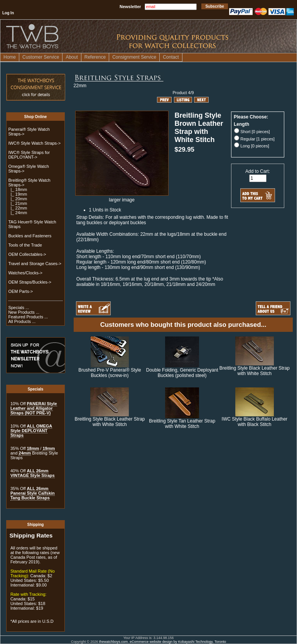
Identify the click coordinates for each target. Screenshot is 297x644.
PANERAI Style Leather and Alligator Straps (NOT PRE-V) (34, 408)
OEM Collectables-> (27, 254)
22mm (80, 86)
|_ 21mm (18, 203)
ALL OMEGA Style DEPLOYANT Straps (31, 431)
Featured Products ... (28, 317)
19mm (49, 448)
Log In (8, 13)
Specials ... (19, 308)
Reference (95, 57)
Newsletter (130, 7)
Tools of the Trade (25, 245)
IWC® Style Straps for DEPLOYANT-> (29, 155)
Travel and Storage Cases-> (35, 264)
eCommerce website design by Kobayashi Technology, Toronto (178, 642)
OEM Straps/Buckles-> (30, 282)
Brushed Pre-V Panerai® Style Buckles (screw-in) (110, 373)
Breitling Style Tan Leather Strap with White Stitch (182, 424)
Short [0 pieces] (255, 132)
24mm (25, 453)
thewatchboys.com (114, 642)
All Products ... (22, 321)
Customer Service (41, 57)
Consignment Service (134, 57)
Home (10, 57)
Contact (171, 57)
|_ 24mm (18, 213)
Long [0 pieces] (255, 146)
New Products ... (24, 312)
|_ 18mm (18, 189)
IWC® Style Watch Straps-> (34, 143)
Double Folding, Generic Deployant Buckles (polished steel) (182, 373)
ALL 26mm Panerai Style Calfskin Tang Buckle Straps (33, 493)
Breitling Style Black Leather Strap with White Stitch (255, 371)
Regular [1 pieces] (257, 139)
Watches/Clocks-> (25, 273)
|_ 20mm (18, 199)
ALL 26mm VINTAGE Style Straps (33, 473)
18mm (33, 448)
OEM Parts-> (20, 291)
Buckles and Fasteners (30, 236)
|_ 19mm (18, 194)
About (72, 57)
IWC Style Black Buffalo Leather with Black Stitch (255, 422)
